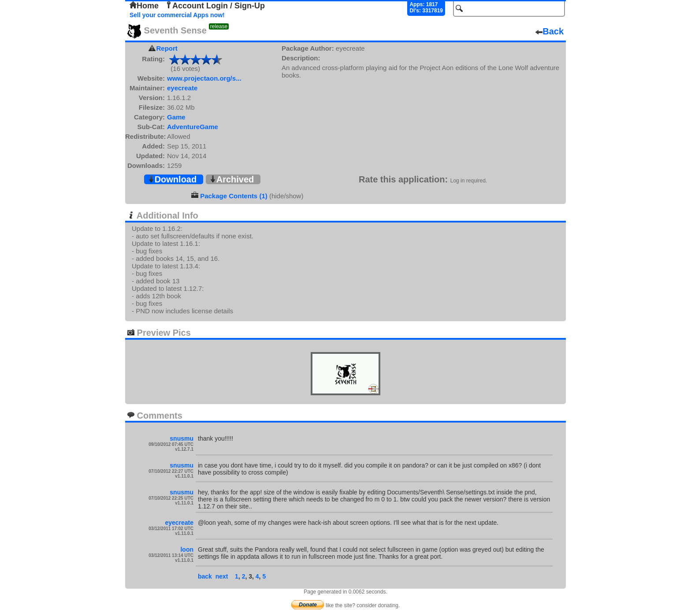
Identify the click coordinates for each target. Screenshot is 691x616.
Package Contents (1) (234, 196)
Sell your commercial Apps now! (177, 15)
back (205, 576)
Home (144, 6)
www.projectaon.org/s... (204, 78)
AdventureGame (193, 127)
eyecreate (182, 88)
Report (167, 48)
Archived (232, 179)
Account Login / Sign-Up (215, 6)
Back (550, 31)
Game (176, 117)
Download (172, 179)
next (222, 576)
